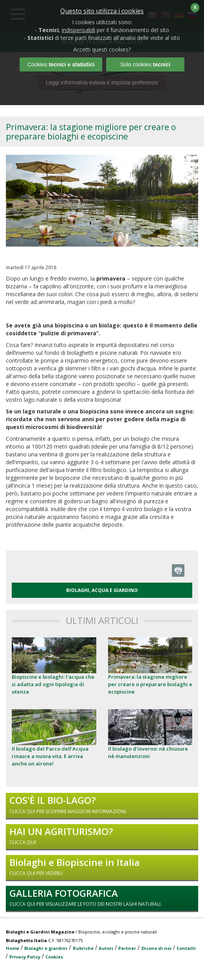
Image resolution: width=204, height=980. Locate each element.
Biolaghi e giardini (46, 948)
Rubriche (83, 948)
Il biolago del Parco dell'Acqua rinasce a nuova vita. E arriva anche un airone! (50, 756)
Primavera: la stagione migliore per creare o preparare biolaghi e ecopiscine (150, 684)
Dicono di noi (156, 948)
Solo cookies (145, 64)
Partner (127, 948)
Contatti (186, 948)
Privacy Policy (25, 957)
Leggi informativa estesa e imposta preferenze (102, 82)
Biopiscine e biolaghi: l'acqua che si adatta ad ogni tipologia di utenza (53, 684)
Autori (106, 948)
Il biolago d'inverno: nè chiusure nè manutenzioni (148, 752)
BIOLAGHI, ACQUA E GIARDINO (102, 590)
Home (13, 948)
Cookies (54, 957)
